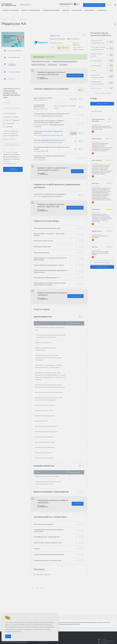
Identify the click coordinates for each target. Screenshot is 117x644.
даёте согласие (38, 627)
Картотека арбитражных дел (52, 142)
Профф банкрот (97, 61)
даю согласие (11, 152)
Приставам (16, 120)
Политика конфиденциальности (108, 640)
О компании (63, 65)
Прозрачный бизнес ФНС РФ (52, 135)
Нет (14, 139)
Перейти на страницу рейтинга (102, 93)
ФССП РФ (45, 151)
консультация (94, 5)
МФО (16, 117)
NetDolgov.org (96, 66)
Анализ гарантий (75, 208)
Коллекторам (10, 123)
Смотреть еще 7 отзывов (102, 263)
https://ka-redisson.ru (44, 575)
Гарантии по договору (38, 65)
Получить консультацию (13, 169)
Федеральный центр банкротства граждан (98, 84)
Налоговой (9, 127)
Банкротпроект (97, 89)
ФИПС (43, 160)
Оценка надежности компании (41, 62)
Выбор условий (75, 296)
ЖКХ (7, 120)
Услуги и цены (52, 65)
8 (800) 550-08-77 (66, 4)
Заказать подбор (75, 75)
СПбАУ (94, 71)
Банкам (8, 117)
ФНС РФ (44, 100)
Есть (7, 139)
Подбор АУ (77, 171)
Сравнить (78, 504)
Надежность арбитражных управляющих (65, 62)
